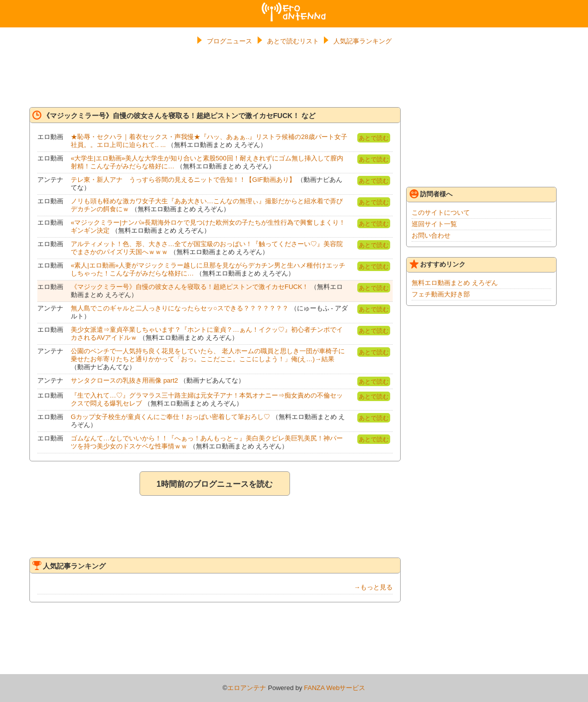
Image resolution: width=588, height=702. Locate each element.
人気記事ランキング (363, 41)
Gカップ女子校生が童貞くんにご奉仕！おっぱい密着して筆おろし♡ (170, 417)
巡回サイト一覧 (434, 224)
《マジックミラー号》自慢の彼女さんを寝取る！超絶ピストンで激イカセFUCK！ (190, 287)
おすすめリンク (438, 264)
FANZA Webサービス (335, 688)
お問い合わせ (431, 235)
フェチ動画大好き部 (441, 294)
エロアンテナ (294, 6)
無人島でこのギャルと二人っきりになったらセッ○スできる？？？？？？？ (180, 308)
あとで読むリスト (293, 41)
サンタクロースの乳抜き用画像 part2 (124, 380)
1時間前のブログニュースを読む (215, 484)
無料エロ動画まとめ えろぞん (455, 283)
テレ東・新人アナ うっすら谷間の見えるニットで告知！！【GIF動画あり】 (183, 180)
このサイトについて (441, 212)
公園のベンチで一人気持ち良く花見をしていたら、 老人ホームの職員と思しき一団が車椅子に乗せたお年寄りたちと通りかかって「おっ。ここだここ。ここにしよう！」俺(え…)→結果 (208, 355)
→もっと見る (373, 587)
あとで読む (374, 138)
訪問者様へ (431, 194)
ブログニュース (229, 41)
